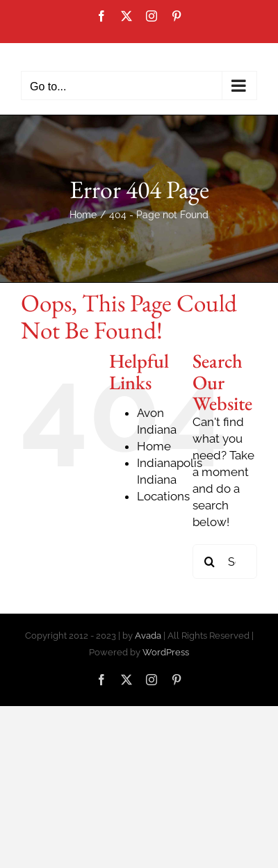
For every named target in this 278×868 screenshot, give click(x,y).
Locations (163, 496)
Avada (148, 636)
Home (154, 446)
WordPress (166, 652)
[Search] (210, 562)
